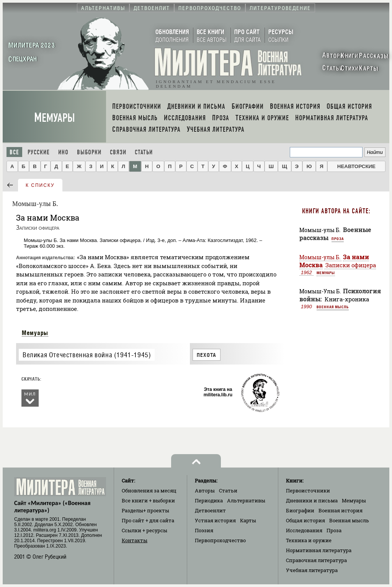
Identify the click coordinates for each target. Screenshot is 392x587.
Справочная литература (316, 560)
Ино (63, 152)
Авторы (205, 491)
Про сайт (148, 520)
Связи (118, 152)
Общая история (305, 520)
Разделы (145, 510)
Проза (338, 239)
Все (14, 152)
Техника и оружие (309, 540)
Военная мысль (333, 307)
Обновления (149, 491)
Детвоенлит (210, 510)
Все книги (148, 500)
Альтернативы (246, 500)
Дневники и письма (312, 500)
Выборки (89, 152)
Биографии (300, 510)
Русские (39, 152)
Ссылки (145, 530)
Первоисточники (308, 491)
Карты (248, 520)
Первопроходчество (220, 540)
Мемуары (55, 118)
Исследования (304, 530)
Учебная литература (312, 570)
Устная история (215, 520)
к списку (40, 185)
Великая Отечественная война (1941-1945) (87, 355)
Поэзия (204, 530)
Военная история (341, 510)
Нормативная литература (319, 550)
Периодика (209, 500)
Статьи (144, 152)
